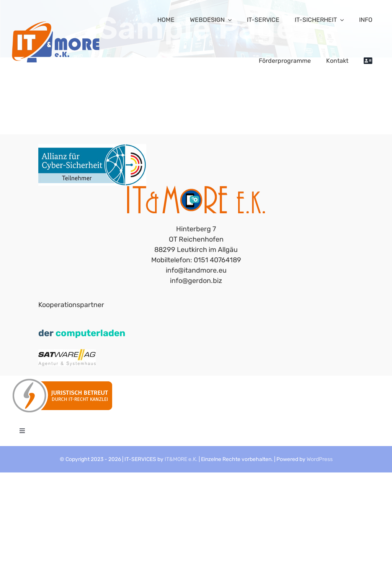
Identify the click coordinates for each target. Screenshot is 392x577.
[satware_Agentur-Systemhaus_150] (67, 353)
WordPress (320, 459)
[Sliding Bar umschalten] (368, 61)
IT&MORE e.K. (181, 459)
